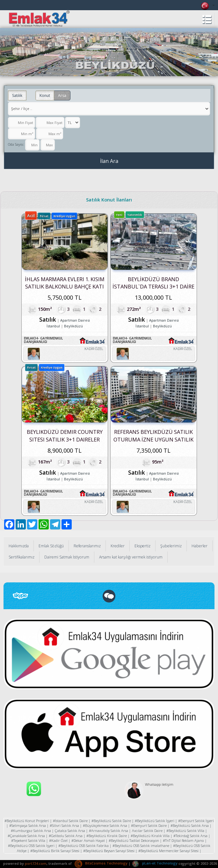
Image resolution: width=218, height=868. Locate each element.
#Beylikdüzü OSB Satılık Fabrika (84, 846)
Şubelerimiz (171, 546)
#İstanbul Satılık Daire (70, 821)
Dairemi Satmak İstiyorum (67, 557)
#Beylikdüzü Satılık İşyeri (155, 821)
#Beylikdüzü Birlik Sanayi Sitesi (55, 851)
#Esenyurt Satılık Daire (149, 825)
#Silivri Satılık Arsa (64, 825)
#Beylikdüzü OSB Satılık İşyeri (31, 846)
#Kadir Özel (58, 840)
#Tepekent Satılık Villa (28, 840)
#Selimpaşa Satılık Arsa (28, 825)
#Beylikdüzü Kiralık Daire (107, 836)
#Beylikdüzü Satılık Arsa (190, 825)
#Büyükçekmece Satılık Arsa (105, 825)
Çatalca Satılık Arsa (70, 831)
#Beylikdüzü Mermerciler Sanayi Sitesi (168, 851)
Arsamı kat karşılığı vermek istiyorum (131, 557)
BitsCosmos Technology (101, 863)
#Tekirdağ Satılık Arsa (190, 836)
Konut (45, 95)
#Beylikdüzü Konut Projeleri (27, 821)
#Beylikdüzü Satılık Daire (111, 821)
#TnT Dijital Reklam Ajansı (183, 840)
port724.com (36, 863)
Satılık (17, 95)
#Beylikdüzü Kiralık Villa (150, 836)
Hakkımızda (19, 546)
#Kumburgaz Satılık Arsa (31, 831)
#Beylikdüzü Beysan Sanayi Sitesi (109, 851)
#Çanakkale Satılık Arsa (26, 836)
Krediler (118, 546)
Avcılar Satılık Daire (147, 831)
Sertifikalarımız (22, 557)
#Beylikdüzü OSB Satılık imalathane (141, 846)
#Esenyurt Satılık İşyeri (196, 821)
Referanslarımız (87, 546)
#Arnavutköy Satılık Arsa (109, 831)
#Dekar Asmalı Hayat (88, 840)
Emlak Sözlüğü (51, 546)
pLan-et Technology (155, 863)
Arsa (62, 95)
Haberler (200, 546)
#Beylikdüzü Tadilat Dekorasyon (134, 840)
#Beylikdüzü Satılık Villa (185, 831)
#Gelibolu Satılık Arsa (66, 836)
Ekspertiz (142, 546)
